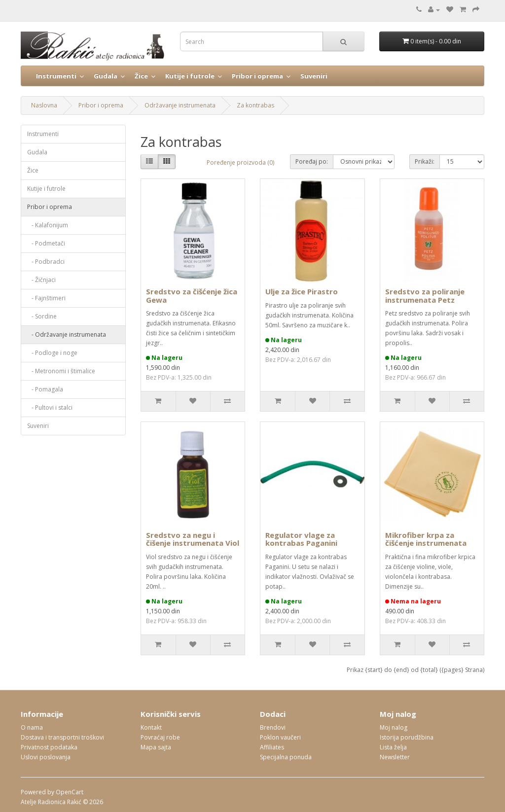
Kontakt (151, 727)
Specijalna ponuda (286, 757)
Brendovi (273, 727)
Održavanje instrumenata (180, 105)
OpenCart (70, 792)
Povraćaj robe (160, 737)
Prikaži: (425, 161)
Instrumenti (56, 76)
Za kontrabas (255, 105)
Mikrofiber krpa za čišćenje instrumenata (426, 539)
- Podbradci (46, 262)
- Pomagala (45, 389)
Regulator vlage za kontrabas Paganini (301, 539)
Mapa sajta (156, 747)
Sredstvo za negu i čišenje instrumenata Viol (193, 539)
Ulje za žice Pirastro (302, 291)
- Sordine (42, 316)
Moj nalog (394, 727)
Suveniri (314, 76)
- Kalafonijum (48, 225)
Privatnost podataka (49, 747)
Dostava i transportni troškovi (62, 737)
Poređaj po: (312, 161)
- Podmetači (46, 243)
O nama (32, 727)
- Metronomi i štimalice (61, 371)
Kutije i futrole (190, 76)
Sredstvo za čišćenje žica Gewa (192, 296)
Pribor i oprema (257, 76)
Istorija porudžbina (407, 737)
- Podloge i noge (52, 353)
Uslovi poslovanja (46, 757)
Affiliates (272, 747)
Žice (141, 76)
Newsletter (395, 757)
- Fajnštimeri (46, 298)
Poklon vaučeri (280, 737)
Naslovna (44, 105)
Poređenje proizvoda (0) (240, 162)
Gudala (106, 76)
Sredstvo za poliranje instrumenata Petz (425, 296)
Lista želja (393, 747)
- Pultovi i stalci (50, 407)
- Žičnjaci (41, 280)
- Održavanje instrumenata (67, 335)
